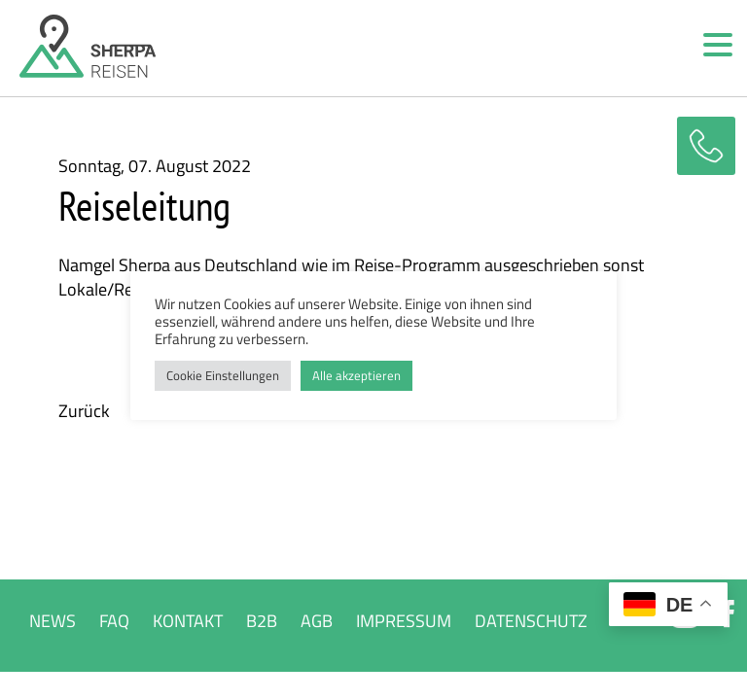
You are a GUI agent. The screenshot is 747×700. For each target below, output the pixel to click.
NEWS (53, 621)
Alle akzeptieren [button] (356, 375)
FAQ (114, 621)
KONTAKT (188, 621)
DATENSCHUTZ (531, 621)
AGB (317, 621)
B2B (262, 621)
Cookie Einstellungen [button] (223, 375)
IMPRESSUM (404, 621)
